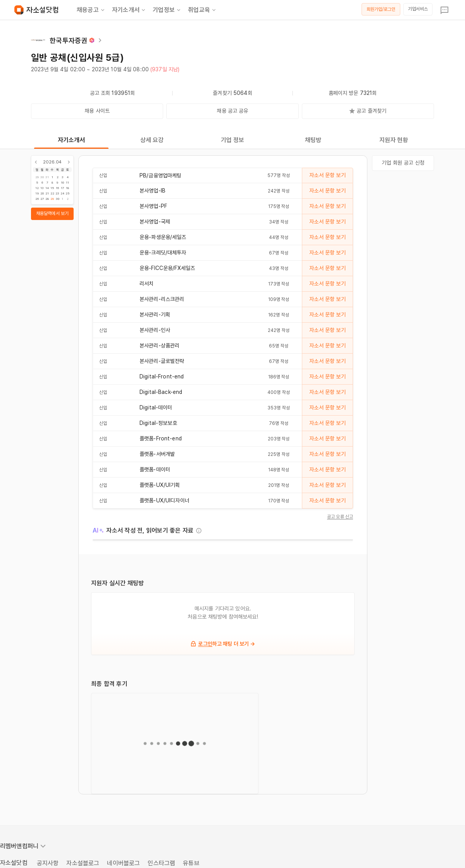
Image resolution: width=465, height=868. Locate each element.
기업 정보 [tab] (233, 140)
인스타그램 (161, 863)
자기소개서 (129, 10)
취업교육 (202, 10)
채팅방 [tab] (313, 140)
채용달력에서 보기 (52, 213)
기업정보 (167, 10)
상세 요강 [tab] (152, 140)
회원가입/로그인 (381, 9)
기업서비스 (418, 9)
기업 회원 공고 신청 (403, 163)
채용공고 (91, 10)
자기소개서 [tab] (71, 140)
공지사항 (48, 863)
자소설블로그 (83, 863)
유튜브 (191, 863)
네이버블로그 (123, 863)
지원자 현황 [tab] (394, 140)
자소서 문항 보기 (327, 175)
